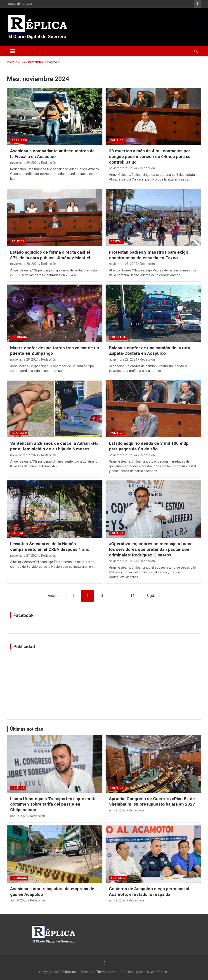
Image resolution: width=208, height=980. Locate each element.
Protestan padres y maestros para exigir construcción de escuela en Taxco (149, 255)
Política (117, 140)
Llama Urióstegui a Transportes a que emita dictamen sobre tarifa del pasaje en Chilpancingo (53, 804)
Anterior (54, 596)
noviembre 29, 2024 (24, 163)
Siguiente (154, 596)
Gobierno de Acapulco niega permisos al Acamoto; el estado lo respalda (149, 892)
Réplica (70, 972)
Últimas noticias (27, 729)
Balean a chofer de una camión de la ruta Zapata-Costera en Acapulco (149, 351)
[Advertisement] (104, 684)
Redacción (49, 163)
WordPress (159, 972)
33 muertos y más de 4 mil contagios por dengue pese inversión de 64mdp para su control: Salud (150, 156)
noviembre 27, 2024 (24, 455)
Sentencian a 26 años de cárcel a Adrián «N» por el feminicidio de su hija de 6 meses (54, 446)
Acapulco (19, 140)
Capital (116, 241)
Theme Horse (106, 972)
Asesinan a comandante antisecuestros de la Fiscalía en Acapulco (52, 154)
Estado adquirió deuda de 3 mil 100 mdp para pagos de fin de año (149, 446)
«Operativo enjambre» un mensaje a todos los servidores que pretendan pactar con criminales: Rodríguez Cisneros (151, 549)
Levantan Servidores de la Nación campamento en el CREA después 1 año (50, 547)
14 (132, 596)
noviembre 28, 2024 (24, 264)
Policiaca (19, 337)
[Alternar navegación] (13, 51)
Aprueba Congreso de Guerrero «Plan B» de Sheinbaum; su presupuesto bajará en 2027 (152, 802)
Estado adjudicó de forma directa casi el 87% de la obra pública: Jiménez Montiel (50, 255)
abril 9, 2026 (19, 816)
